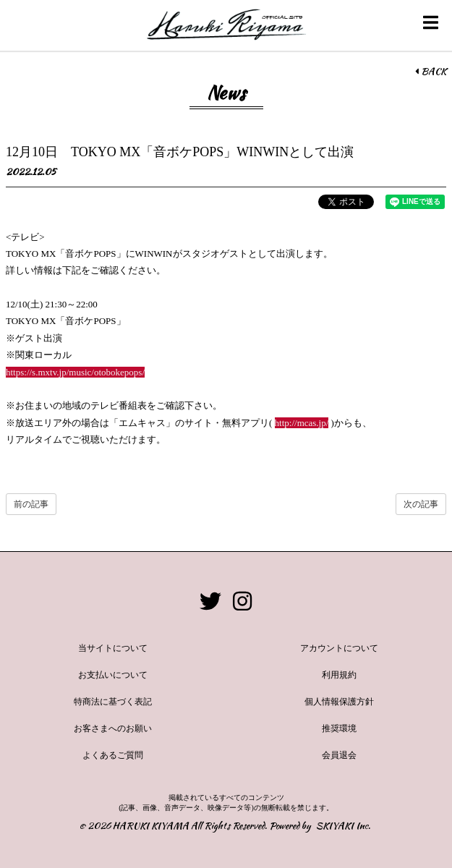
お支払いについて (113, 675)
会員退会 (339, 755)
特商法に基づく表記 (113, 702)
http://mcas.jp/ (302, 423)
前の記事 (31, 504)
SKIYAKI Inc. (343, 826)
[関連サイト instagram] (242, 601)
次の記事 (421, 504)
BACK (431, 72)
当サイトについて (113, 648)
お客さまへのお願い (113, 728)
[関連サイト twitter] (210, 601)
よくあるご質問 (113, 755)
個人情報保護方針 (339, 702)
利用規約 (339, 675)
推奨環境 (339, 728)
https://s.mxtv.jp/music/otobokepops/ (75, 372)
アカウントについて (339, 648)
